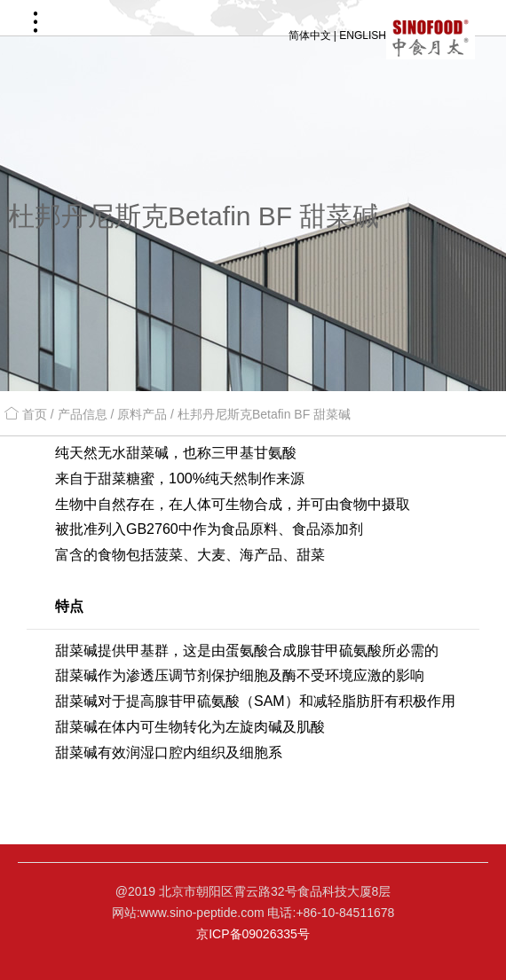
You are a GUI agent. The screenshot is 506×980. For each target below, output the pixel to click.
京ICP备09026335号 (253, 934)
